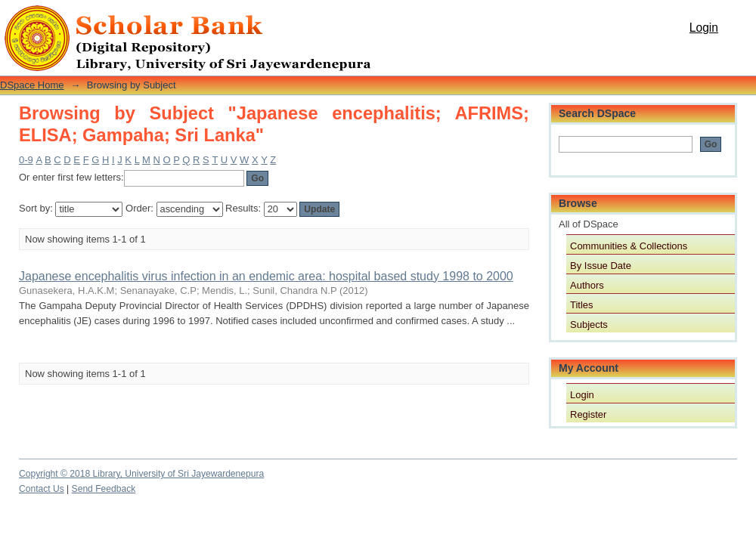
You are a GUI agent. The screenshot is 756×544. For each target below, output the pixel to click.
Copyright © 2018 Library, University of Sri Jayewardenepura (141, 474)
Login (704, 28)
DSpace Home (32, 85)
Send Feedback (104, 489)
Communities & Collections (629, 246)
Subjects (589, 325)
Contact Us (42, 489)
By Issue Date (601, 266)
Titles (582, 305)
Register (588, 414)
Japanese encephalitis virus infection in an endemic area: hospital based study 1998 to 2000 (266, 276)
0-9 (26, 160)
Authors (587, 285)
